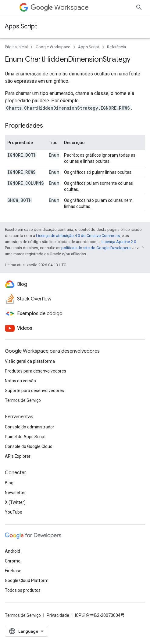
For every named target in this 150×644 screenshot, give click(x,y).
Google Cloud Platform (27, 580)
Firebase (13, 571)
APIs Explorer (18, 456)
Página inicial (16, 47)
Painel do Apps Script (25, 437)
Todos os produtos (23, 590)
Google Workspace (53, 47)
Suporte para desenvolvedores (34, 391)
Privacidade (58, 615)
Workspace (60, 7)
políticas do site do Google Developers (96, 248)
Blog (9, 483)
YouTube (14, 512)
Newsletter (15, 493)
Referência (116, 47)
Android (12, 551)
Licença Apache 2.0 (119, 242)
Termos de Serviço (23, 400)
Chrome (13, 561)
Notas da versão (20, 381)
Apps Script (21, 26)
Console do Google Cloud (29, 446)
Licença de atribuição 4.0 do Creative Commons (78, 236)
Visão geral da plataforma (30, 361)
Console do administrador (30, 427)
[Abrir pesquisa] (139, 7)
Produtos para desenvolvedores (36, 371)
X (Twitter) (15, 502)
